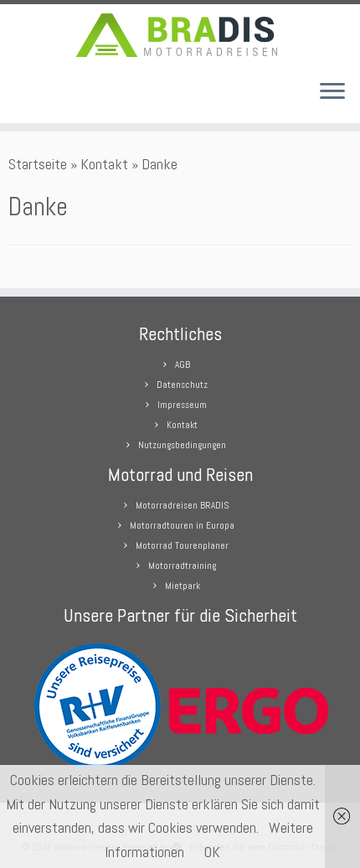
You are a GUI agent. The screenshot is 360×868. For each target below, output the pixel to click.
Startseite (38, 164)
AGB (183, 364)
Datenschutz (182, 385)
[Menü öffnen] (332, 93)
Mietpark (183, 586)
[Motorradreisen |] (180, 36)
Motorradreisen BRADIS (182, 505)
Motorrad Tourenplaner (182, 545)
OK (212, 852)
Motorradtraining (182, 566)
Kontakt (104, 164)
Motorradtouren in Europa (182, 525)
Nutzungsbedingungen (182, 445)
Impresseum (182, 405)
